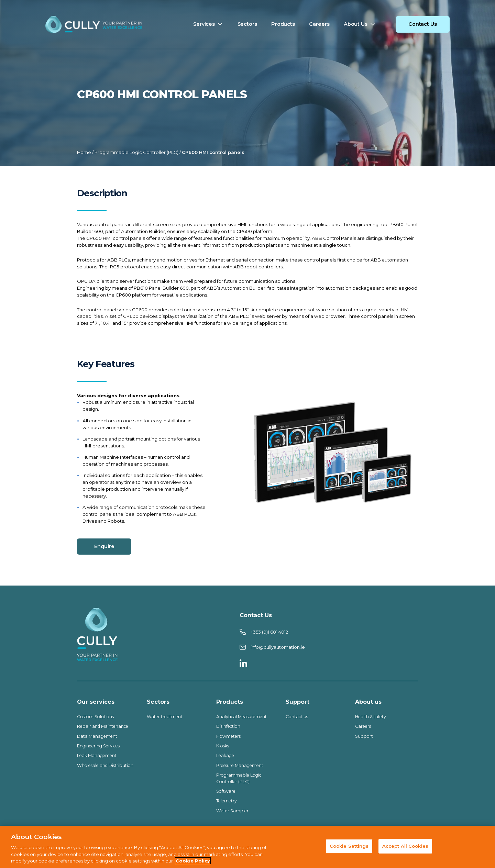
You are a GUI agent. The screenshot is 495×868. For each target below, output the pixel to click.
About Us (356, 24)
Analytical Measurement (241, 717)
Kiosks (223, 746)
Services (204, 24)
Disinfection (228, 726)
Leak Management (97, 755)
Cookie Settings (349, 847)
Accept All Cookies (405, 847)
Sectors (247, 24)
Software (226, 791)
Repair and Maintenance (103, 726)
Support (364, 736)
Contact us (297, 717)
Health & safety (371, 717)
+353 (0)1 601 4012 (264, 632)
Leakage (225, 755)
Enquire (104, 546)
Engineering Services (98, 746)
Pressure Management (240, 765)
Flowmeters (228, 736)
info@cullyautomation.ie (272, 647)
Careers (319, 24)
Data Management (97, 736)
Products (283, 24)
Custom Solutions (96, 717)
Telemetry (227, 801)
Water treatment (165, 717)
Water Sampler (232, 811)
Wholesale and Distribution (106, 765)
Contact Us (423, 24)
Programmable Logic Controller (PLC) (136, 152)
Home (84, 152)
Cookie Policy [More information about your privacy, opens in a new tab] (193, 862)
